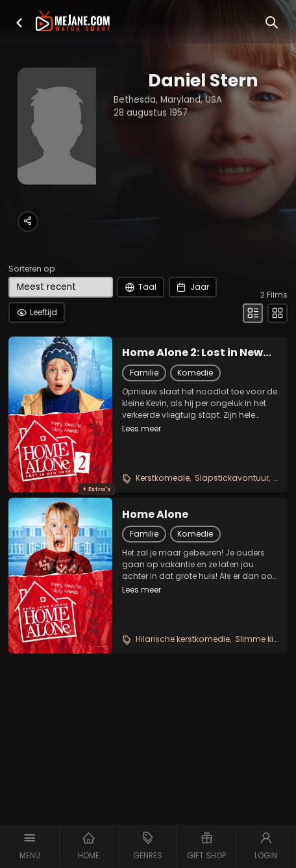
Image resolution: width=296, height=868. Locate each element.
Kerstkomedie (163, 478)
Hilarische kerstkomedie (183, 639)
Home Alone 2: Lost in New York (192, 353)
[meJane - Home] (73, 22)
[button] (19, 23)
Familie (144, 373)
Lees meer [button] (142, 428)
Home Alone (155, 515)
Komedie (195, 373)
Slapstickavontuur (232, 478)
